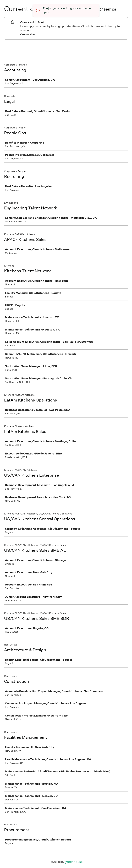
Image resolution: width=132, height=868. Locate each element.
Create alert (28, 34)
